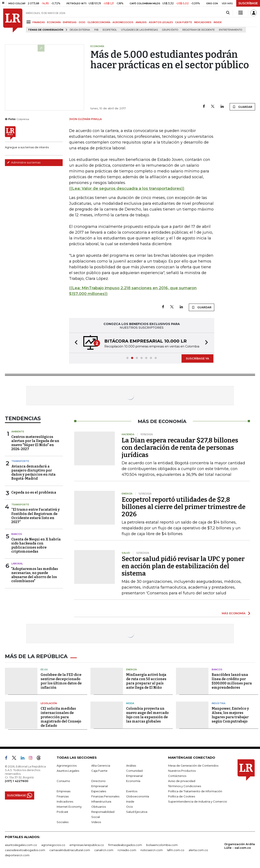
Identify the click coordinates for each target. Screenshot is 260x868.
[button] (75, 343)
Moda (130, 703)
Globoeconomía (138, 796)
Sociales (63, 822)
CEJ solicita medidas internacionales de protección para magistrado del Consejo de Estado (61, 717)
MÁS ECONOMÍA (234, 613)
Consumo (63, 781)
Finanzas (63, 796)
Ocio (130, 807)
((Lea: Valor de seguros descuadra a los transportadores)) (127, 188)
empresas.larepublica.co (87, 845)
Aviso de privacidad (182, 781)
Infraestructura (101, 801)
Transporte (20, 461)
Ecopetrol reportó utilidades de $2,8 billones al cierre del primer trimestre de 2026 (184, 507)
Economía (133, 781)
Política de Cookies (182, 796)
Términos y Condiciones (185, 786)
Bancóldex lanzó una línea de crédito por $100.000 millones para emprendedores (232, 681)
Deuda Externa (80, 30)
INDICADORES (203, 22)
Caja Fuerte (99, 771)
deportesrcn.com (17, 855)
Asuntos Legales (68, 771)
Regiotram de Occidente (199, 30)
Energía (131, 669)
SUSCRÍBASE (248, 3)
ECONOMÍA (54, 22)
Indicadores (65, 801)
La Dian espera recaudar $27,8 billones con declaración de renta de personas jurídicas (180, 448)
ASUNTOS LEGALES (161, 22)
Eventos (132, 791)
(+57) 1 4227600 (17, 781)
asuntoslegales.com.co (21, 845)
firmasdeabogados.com (125, 845)
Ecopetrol (110, 30)
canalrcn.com (104, 850)
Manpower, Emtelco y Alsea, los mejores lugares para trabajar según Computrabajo (230, 715)
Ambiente (18, 432)
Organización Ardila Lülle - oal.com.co (240, 846)
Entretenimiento (230, 30)
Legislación (49, 703)
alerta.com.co (198, 850)
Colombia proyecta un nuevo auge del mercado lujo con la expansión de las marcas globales (147, 715)
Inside (130, 801)
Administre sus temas (24, 162)
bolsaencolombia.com (162, 845)
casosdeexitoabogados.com (25, 850)
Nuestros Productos (182, 771)
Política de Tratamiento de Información (195, 791)
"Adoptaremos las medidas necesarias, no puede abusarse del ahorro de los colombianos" (35, 575)
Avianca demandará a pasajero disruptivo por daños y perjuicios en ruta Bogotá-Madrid (33, 473)
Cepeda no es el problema (34, 492)
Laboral (17, 564)
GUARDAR (242, 107)
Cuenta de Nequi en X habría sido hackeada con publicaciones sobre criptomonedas (36, 545)
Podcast (62, 812)
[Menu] (29, 22)
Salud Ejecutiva (137, 812)
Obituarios (99, 807)
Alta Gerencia (101, 766)
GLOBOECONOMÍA (99, 22)
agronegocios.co (53, 845)
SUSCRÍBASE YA (197, 358)
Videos (96, 822)
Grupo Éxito (170, 30)
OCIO (82, 22)
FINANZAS (39, 22)
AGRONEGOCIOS (123, 22)
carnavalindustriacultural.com (70, 850)
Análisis (131, 766)
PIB (96, 30)
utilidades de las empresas (139, 30)
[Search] (228, 13)
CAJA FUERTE (184, 22)
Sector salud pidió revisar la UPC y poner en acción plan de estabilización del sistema (183, 566)
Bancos (17, 534)
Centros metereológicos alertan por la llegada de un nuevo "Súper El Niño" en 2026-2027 (35, 443)
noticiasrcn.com (152, 850)
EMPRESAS (70, 22)
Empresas (64, 791)
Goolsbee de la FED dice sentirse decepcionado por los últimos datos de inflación (61, 681)
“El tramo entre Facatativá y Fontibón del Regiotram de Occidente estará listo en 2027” (35, 516)
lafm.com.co (176, 850)
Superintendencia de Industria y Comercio (198, 801)
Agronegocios (67, 766)
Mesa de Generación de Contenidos (193, 766)
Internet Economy (69, 807)
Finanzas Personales (105, 796)
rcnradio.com (127, 850)
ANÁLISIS (141, 22)
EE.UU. (44, 669)
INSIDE (218, 22)
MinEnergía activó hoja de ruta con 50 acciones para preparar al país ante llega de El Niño (146, 681)
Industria (219, 703)
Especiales (99, 791)
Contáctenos (177, 776)
